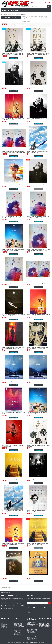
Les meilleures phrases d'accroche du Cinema (44, 624)
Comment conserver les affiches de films (32, 639)
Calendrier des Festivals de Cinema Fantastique (44, 626)
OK (49, 603)
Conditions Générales (6, 628)
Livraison (3, 626)
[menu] (45, 3)
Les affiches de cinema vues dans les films (44, 622)
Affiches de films (17, 621)
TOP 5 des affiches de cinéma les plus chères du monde (32, 634)
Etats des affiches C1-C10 (32, 625)
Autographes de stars (19, 623)
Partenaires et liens (5, 629)
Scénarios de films (18, 624)
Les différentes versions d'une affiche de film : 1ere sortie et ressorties (32, 630)
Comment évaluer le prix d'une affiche (32, 637)
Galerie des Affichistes (31, 628)
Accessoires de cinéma (19, 627)
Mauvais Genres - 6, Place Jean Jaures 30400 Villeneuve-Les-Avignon (29, 643)
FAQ (2, 623)
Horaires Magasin (5, 624)
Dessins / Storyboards (19, 626)
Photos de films (17, 622)
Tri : (15, 25)
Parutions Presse (5, 627)
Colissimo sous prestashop (5, 592)
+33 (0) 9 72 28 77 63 (8, 609)
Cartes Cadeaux (17, 635)
